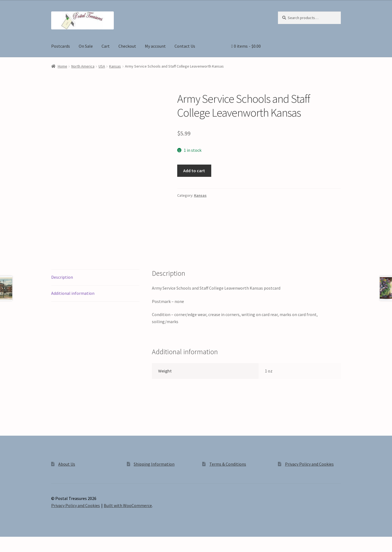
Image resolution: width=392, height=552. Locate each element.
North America (83, 66)
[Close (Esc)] (46, 542)
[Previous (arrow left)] (6, 549)
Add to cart (194, 171)
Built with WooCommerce (128, 505)
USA (102, 66)
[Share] (33, 542)
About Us (67, 464)
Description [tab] (62, 277)
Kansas (115, 66)
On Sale (86, 46)
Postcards (61, 46)
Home (62, 66)
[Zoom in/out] (6, 542)
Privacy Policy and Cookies (309, 464)
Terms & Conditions (228, 464)
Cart (106, 46)
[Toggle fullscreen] (19, 542)
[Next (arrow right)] (19, 549)
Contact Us (185, 46)
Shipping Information (154, 464)
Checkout (127, 46)
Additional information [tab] (73, 293)
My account (155, 46)
